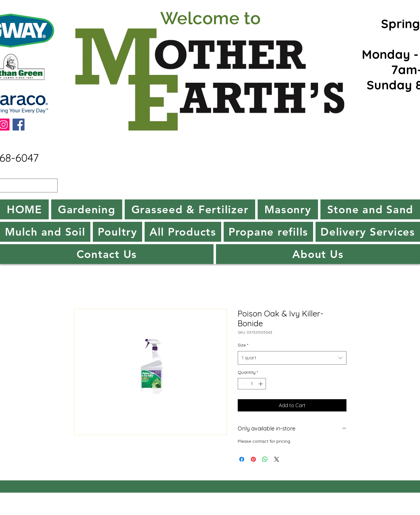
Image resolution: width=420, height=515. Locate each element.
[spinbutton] (252, 384)
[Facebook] (19, 125)
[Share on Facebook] (242, 459)
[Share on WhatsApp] (265, 459)
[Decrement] (242, 384)
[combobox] (292, 358)
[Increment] (261, 384)
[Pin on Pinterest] (253, 459)
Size (243, 345)
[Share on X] (277, 459)
